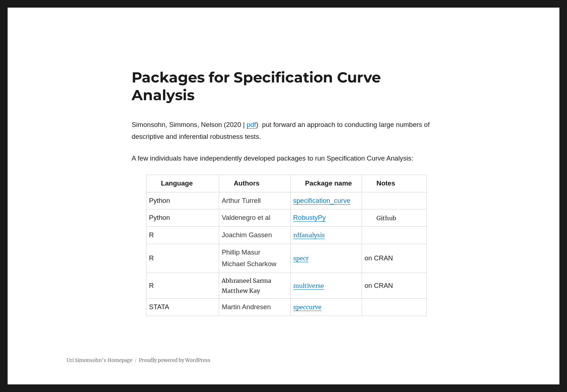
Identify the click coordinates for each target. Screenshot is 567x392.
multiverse (309, 286)
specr (301, 258)
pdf (251, 125)
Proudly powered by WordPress (175, 360)
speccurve (307, 307)
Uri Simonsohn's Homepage (99, 360)
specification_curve (322, 201)
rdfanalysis (309, 235)
